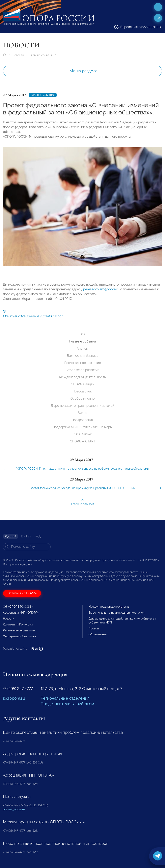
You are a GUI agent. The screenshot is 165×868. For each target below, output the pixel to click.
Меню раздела (83, 71)
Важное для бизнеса (83, 356)
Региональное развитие (83, 363)
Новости (18, 55)
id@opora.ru (14, 698)
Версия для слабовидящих (138, 27)
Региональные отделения (65, 698)
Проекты (94, 628)
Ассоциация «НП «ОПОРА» (21, 613)
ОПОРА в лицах (82, 384)
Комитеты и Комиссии (18, 624)
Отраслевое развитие (83, 370)
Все (82, 334)
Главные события (41, 55)
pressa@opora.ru (14, 809)
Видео (82, 413)
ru (158, 18)
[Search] (27, 547)
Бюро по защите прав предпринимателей (83, 406)
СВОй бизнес (83, 434)
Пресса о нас (83, 391)
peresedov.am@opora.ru (101, 293)
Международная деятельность (82, 377)
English (26, 536)
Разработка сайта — (23, 649)
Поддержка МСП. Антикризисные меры (82, 427)
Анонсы (82, 349)
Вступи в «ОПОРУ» (22, 593)
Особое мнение (82, 399)
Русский (11, 536)
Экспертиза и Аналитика (19, 636)
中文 (38, 536)
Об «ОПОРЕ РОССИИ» (18, 607)
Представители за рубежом (67, 704)
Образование (97, 634)
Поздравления (83, 420)
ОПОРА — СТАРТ (83, 441)
